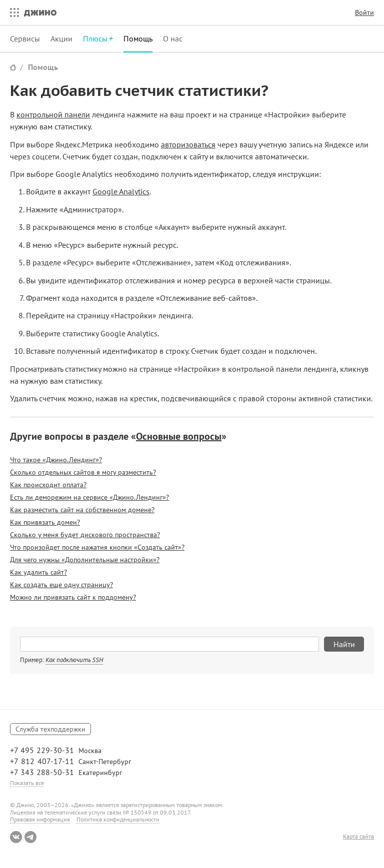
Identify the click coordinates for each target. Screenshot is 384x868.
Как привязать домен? (45, 522)
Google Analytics (121, 191)
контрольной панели (53, 114)
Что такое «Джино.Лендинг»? (56, 460)
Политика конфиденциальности (118, 819)
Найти (344, 644)
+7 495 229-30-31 (42, 750)
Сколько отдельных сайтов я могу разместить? (83, 472)
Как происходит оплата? (48, 485)
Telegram (30, 837)
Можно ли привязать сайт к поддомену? (73, 597)
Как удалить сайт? (38, 572)
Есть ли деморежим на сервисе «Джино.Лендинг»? (89, 497)
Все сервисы (12, 12)
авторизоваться (188, 144)
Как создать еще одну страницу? (61, 585)
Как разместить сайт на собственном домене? (82, 510)
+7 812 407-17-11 (42, 761)
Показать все (27, 783)
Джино (40, 12)
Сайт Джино (13, 67)
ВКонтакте (16, 837)
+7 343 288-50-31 (42, 772)
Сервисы (25, 38)
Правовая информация (40, 819)
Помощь (138, 38)
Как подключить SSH (74, 660)
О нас (173, 38)
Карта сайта (358, 837)
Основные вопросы (179, 436)
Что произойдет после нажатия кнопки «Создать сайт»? (97, 547)
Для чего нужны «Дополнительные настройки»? (85, 560)
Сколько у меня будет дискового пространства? (85, 535)
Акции (61, 38)
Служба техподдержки (50, 729)
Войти (364, 12)
